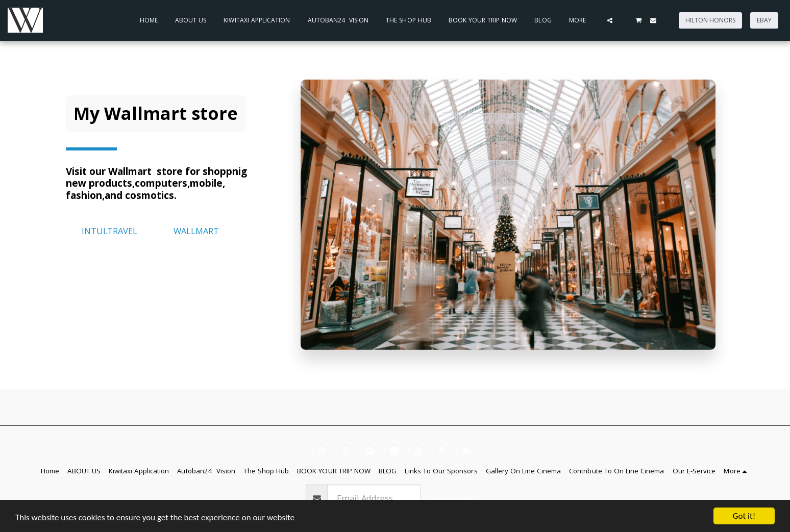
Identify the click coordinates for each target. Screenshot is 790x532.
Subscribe (452, 498)
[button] (610, 20)
